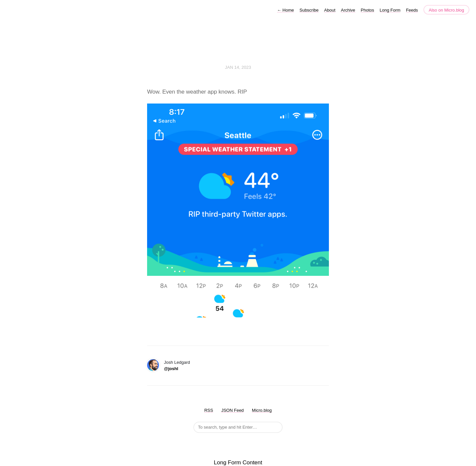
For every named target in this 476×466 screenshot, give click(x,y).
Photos (367, 10)
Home (285, 10)
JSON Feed (232, 410)
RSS (209, 410)
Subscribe (309, 10)
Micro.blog (262, 410)
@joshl (171, 369)
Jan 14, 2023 (238, 67)
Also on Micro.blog (446, 10)
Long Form (390, 10)
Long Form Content (238, 463)
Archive (348, 10)
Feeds (412, 10)
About (330, 10)
